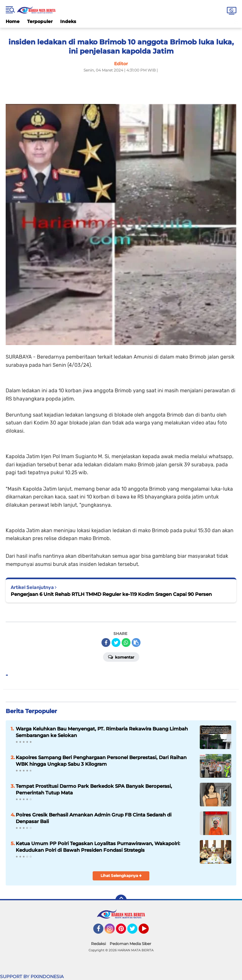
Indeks (68, 21)
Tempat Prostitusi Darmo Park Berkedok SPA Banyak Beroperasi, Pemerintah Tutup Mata (94, 789)
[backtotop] (121, 900)
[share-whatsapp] (126, 643)
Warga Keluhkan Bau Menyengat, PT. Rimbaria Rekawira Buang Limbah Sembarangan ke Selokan (102, 732)
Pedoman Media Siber (130, 944)
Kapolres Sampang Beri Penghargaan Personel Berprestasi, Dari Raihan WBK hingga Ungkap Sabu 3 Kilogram (101, 761)
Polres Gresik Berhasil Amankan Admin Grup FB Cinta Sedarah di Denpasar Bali (94, 818)
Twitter (135, 931)
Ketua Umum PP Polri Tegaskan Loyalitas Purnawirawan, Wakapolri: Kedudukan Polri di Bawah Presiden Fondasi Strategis (98, 847)
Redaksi (98, 944)
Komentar (121, 657)
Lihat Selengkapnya (121, 876)
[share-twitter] (116, 643)
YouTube (148, 931)
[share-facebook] (106, 643)
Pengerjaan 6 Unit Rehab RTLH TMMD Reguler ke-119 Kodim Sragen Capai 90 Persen (111, 594)
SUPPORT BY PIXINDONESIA (32, 977)
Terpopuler (40, 21)
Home (13, 21)
